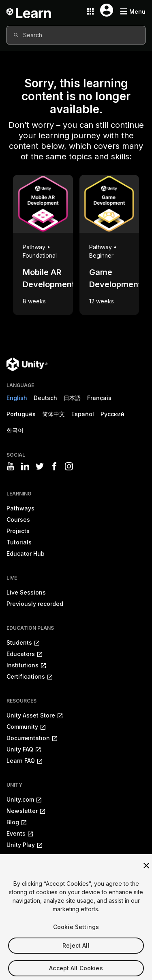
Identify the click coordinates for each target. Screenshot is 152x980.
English (17, 398)
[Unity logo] (27, 364)
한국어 (15, 430)
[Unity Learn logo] (29, 11)
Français (99, 398)
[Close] (146, 873)
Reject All (76, 953)
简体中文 (54, 414)
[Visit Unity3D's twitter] (40, 466)
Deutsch (45, 398)
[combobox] (76, 35)
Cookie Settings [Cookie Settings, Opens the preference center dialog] (76, 934)
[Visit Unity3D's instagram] (69, 466)
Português (21, 414)
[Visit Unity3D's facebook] (54, 466)
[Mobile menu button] (133, 12)
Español (83, 414)
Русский (112, 414)
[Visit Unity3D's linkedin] (25, 466)
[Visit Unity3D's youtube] (11, 466)
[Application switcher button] (90, 11)
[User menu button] (107, 10)
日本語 (72, 398)
